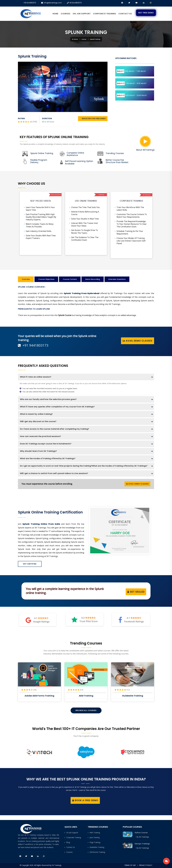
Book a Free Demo (85, 800)
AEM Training (133, 696)
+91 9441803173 (30, 3)
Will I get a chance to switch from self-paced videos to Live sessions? (54, 473)
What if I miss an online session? (36, 377)
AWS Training (95, 833)
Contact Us (125, 14)
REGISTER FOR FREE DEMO (93, 119)
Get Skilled (136, 592)
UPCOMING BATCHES (126, 58)
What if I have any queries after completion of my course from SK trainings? (57, 407)
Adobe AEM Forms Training (86, 696)
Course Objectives (46, 279)
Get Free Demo (146, 13)
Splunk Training (86, 32)
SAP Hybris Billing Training (39, 696)
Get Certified (30, 564)
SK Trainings (144, 837)
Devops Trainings (142, 844)
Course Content (70, 279)
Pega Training (95, 842)
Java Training (95, 837)
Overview (26, 279)
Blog (68, 842)
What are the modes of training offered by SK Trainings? (48, 458)
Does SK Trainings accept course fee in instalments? (46, 444)
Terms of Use (130, 865)
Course (84, 39)
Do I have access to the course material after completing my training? (54, 429)
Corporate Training (105, 14)
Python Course (141, 833)
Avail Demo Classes (138, 341)
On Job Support (82, 14)
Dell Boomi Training (97, 852)
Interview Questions (117, 279)
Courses (66, 14)
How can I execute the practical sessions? (40, 436)
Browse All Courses (86, 710)
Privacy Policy (146, 865)
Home (55, 14)
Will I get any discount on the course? (38, 421)
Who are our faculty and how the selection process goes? (48, 399)
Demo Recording (93, 279)
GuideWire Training (97, 847)
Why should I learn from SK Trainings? (38, 451)
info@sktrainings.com (53, 3)
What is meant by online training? (36, 414)
